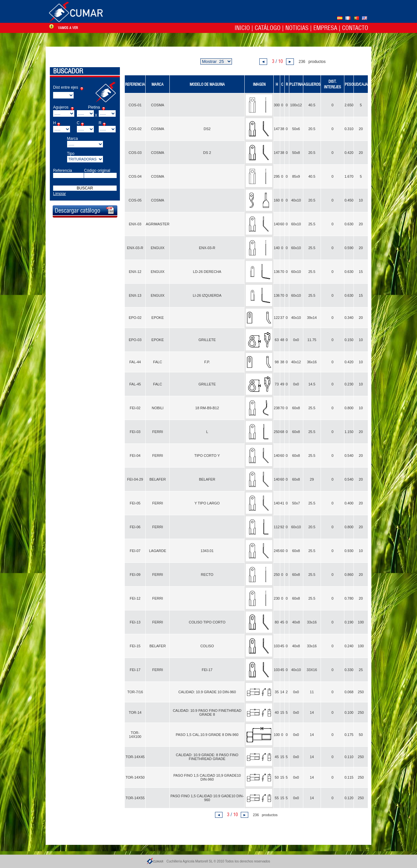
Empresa (325, 28)
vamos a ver (68, 28)
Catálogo (268, 28)
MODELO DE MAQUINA (207, 84)
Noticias (297, 28)
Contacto (355, 28)
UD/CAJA (361, 84)
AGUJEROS (312, 84)
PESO (349, 84)
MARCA (158, 84)
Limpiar (59, 194)
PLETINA (296, 84)
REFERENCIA (135, 84)
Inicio (242, 28)
